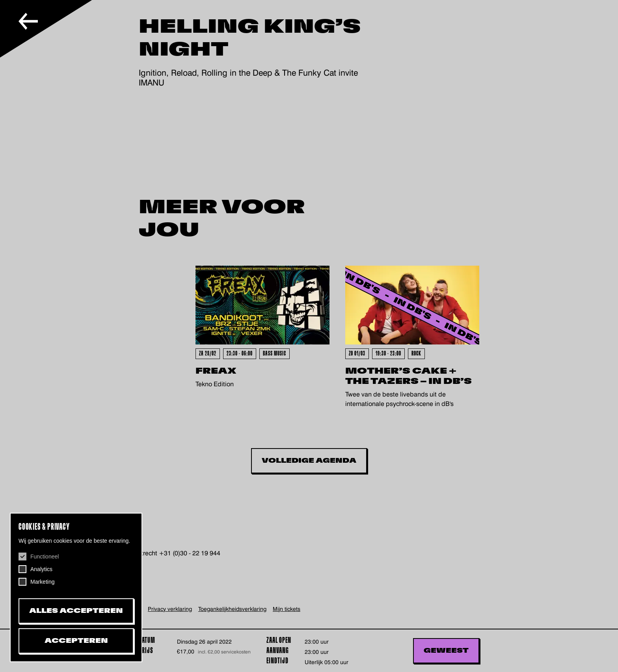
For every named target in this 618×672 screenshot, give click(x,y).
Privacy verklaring (170, 609)
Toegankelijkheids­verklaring (232, 609)
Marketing (42, 582)
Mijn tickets (287, 609)
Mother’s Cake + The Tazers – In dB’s (409, 376)
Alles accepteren (76, 611)
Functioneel (45, 557)
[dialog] (76, 587)
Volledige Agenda (309, 461)
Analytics (41, 569)
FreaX (216, 371)
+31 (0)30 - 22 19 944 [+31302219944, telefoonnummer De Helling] (190, 553)
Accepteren (76, 641)
